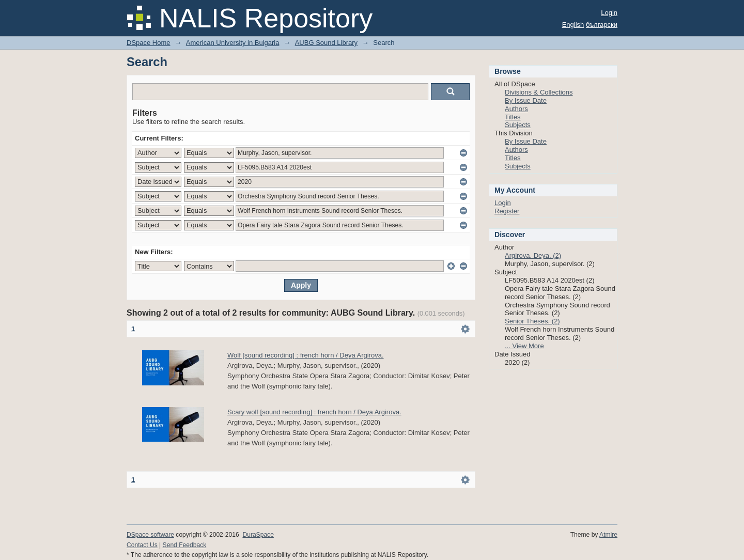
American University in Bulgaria (233, 43)
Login (609, 13)
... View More (524, 346)
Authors (516, 109)
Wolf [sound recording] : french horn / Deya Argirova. (306, 355)
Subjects (518, 125)
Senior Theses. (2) (532, 321)
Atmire (608, 535)
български (602, 25)
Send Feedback (185, 545)
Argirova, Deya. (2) (533, 255)
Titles (513, 117)
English (573, 25)
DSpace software (150, 535)
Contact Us (142, 545)
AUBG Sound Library (326, 43)
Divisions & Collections (539, 92)
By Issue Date (526, 100)
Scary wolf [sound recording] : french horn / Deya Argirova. (314, 412)
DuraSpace (258, 535)
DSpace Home (149, 43)
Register (507, 211)
